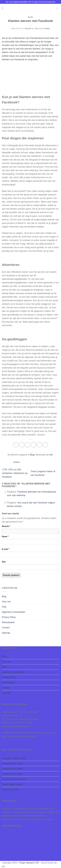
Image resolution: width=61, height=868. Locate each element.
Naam (5, 537)
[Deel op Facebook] (22, 445)
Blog (30, 17)
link (51, 455)
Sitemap (6, 633)
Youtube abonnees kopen (14, 779)
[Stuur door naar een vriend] (33, 445)
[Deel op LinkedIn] (45, 445)
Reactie (6, 526)
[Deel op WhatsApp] (16, 445)
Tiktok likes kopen (11, 790)
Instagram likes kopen (13, 763)
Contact (6, 628)
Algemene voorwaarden (14, 612)
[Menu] (4, 8)
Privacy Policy (9, 617)
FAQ (4, 607)
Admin (47, 29)
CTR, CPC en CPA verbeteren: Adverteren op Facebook (15, 473)
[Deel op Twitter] (28, 445)
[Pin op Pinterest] (39, 445)
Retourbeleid (8, 622)
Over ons (6, 602)
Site (4, 562)
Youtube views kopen (12, 774)
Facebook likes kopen (13, 769)
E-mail (6, 549)
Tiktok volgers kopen (12, 784)
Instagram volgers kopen (14, 758)
